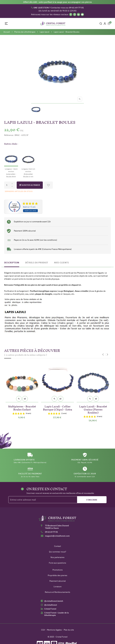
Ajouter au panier (30, 185)
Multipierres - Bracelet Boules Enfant (22, 407)
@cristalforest (51, 605)
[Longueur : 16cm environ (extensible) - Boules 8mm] (11, 163)
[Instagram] (75, 14)
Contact (58, 546)
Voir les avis (30, 211)
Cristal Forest (50, 609)
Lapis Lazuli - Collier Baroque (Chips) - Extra (58, 407)
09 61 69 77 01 (51, 532)
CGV (43, 630)
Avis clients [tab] (61, 262)
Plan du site (69, 630)
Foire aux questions (57, 563)
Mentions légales (54, 630)
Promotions (58, 570)
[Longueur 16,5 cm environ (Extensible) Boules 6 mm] (28, 163)
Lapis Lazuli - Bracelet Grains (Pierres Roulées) (93, 409)
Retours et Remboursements (57, 592)
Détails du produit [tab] (37, 262)
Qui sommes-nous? (58, 552)
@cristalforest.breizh (54, 601)
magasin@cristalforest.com (57, 536)
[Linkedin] (78, 14)
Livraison (58, 587)
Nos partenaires (57, 557)
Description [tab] (12, 262)
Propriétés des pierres (57, 575)
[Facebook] (71, 14)
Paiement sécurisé (58, 581)
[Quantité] (10, 185)
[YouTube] (82, 14)
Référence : (9, 135)
